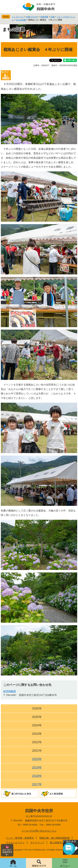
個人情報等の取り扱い (61, 843)
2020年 (37, 759)
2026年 (37, 708)
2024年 (37, 725)
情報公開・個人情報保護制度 (54, 838)
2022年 (37, 742)
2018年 (37, 776)
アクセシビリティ (15, 843)
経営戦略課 (10, 691)
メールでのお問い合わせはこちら (39, 831)
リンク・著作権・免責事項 (20, 838)
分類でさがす (32, 17)
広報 (52, 17)
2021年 (37, 751)
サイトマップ (37, 843)
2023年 (37, 734)
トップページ (18, 17)
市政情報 (44, 17)
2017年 (37, 784)
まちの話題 (21, 20)
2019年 (37, 767)
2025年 (37, 717)
